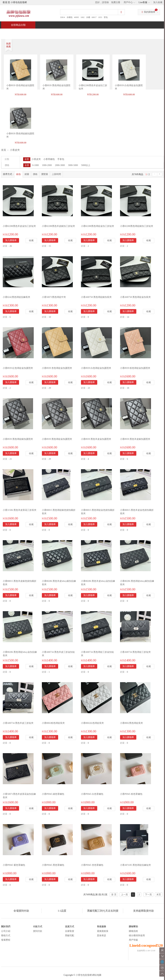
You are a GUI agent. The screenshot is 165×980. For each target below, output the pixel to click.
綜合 (19, 174)
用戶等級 (133, 940)
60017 (94, 17)
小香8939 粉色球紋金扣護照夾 (135, 368)
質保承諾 (101, 936)
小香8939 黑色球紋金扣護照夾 (57, 439)
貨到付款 (38, 931)
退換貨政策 (103, 931)
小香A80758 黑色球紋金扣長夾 (135, 297)
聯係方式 (6, 936)
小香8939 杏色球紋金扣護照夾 (57, 368)
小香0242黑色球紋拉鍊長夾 (16, 297)
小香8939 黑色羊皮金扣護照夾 (96, 439)
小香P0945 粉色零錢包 (131, 794)
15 (50, 246)
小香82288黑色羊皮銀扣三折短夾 (58, 226)
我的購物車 (150, 12)
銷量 (27, 174)
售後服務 (101, 927)
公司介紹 (6, 931)
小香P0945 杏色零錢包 (92, 865)
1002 (83, 17)
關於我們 (6, 927)
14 (128, 317)
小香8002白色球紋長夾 (92, 723)
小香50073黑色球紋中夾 (54, 297)
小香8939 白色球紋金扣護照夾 (96, 368)
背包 (106, 17)
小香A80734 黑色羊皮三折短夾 (18, 723)
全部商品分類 (18, 25)
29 (50, 388)
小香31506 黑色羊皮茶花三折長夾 (20, 510)
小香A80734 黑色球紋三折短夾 (135, 652)
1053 (100, 17)
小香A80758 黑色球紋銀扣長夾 (96, 297)
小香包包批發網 (84, 975)
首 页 (114, 895)
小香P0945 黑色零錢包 (53, 865)
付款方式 (38, 927)
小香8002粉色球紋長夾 (53, 723)
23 (89, 388)
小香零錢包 (49, 159)
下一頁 (148, 895)
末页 (159, 895)
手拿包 (61, 159)
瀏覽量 (45, 174)
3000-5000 (73, 165)
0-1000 (36, 165)
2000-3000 (60, 165)
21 (11, 459)
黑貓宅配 (70, 936)
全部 (27, 159)
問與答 (127, 32)
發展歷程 (6, 940)
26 (11, 246)
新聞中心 (105, 32)
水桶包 (70, 17)
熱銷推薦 (81, 32)
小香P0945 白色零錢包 (92, 794)
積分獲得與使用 (137, 936)
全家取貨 (70, 931)
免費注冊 (116, 2)
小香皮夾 (15, 150)
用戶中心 (128, 2)
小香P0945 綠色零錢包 (53, 794)
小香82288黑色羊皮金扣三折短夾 (19, 226)
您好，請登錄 (102, 2)
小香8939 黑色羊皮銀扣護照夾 (135, 439)
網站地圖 (97, 975)
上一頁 (124, 895)
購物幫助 (133, 927)
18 (128, 388)
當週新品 (58, 32)
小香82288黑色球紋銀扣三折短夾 (137, 226)
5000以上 (86, 165)
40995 (77, 17)
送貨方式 (70, 927)
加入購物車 (11, 240)
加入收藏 (158, 2)
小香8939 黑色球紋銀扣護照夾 (18, 439)
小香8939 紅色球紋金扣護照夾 (18, 368)
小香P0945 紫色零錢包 (14, 865)
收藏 (31, 240)
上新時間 (56, 174)
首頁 (14, 32)
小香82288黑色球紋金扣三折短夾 (97, 226)
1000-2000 (47, 165)
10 (50, 317)
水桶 (88, 17)
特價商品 (34, 32)
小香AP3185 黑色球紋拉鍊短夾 (135, 865)
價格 (35, 174)
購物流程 (133, 931)
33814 (63, 17)
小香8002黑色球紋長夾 (131, 723)
